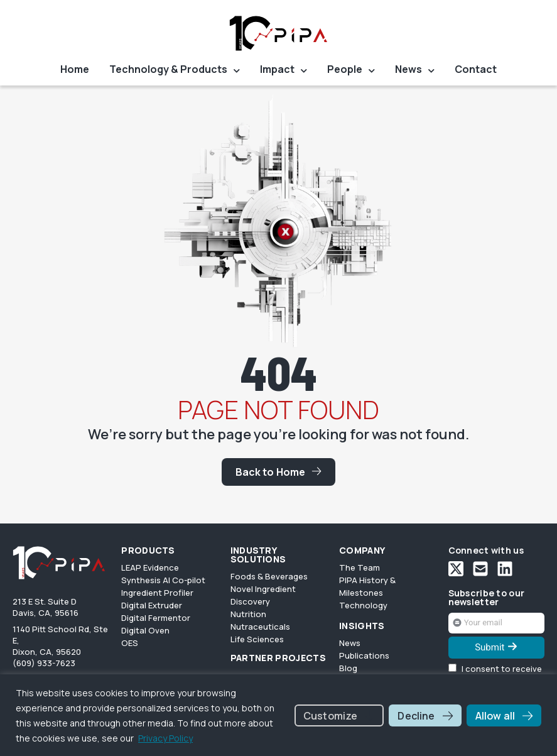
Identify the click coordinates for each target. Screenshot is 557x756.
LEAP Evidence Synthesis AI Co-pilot (163, 574)
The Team (360, 567)
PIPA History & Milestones (367, 586)
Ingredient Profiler (157, 593)
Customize (330, 716)
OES (130, 643)
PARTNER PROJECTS (278, 658)
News (415, 71)
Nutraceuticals (260, 627)
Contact (476, 70)
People (351, 71)
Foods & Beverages (269, 576)
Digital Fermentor (156, 618)
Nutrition (248, 614)
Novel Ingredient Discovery (263, 595)
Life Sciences (257, 639)
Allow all (495, 716)
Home (75, 70)
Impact (284, 71)
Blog (348, 668)
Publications (364, 655)
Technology (363, 605)
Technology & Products (175, 71)
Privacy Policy (165, 738)
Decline (416, 716)
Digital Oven (145, 630)
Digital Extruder (152, 605)
